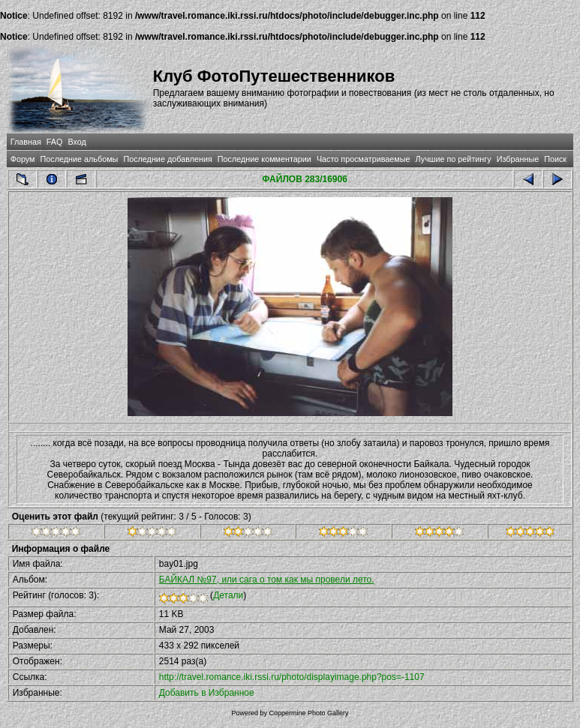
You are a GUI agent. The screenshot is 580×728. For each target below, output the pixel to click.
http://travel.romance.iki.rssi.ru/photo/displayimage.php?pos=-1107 (292, 677)
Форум (23, 159)
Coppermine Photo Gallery (308, 713)
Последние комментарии (264, 159)
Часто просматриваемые (364, 159)
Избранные (518, 159)
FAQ (55, 142)
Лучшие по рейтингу (454, 159)
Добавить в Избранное (207, 693)
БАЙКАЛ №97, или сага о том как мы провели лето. (267, 580)
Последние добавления (167, 159)
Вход (77, 142)
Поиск (555, 159)
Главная (26, 142)
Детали (228, 595)
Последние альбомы (80, 159)
